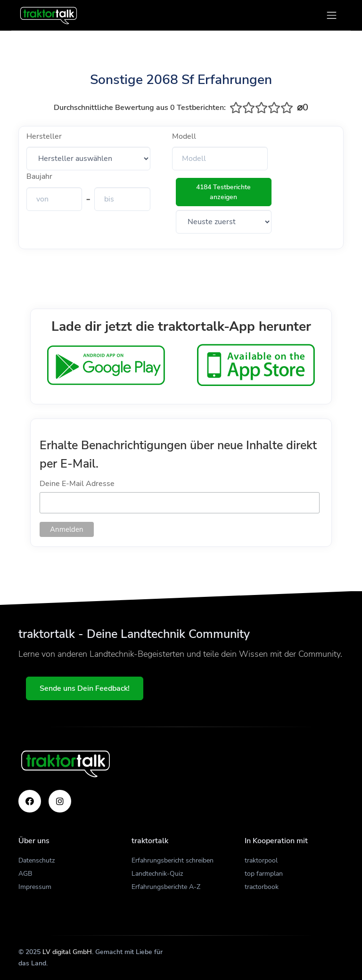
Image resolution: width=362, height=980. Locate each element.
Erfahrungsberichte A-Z (166, 887)
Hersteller (44, 136)
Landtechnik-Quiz (157, 874)
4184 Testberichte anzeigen (223, 192)
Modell (184, 136)
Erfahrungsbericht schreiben (173, 860)
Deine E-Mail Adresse (77, 484)
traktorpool (261, 860)
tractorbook (262, 887)
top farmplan (264, 874)
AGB (25, 874)
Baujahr (39, 176)
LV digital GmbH (67, 952)
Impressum (35, 887)
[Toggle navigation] (332, 15)
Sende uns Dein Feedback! (85, 688)
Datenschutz (37, 860)
